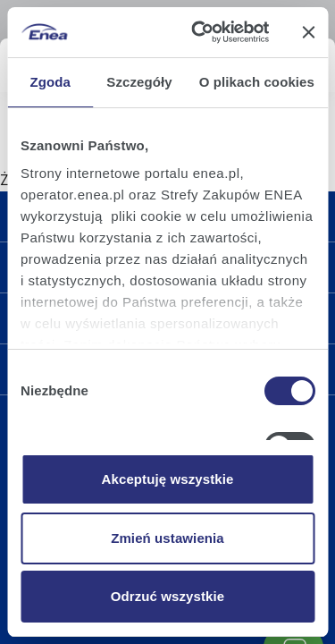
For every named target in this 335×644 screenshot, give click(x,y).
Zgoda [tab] (50, 82)
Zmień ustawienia (167, 538)
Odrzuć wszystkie (167, 596)
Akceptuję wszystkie (168, 479)
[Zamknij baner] (308, 32)
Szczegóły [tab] (139, 82)
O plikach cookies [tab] (257, 82)
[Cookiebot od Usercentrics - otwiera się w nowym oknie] (200, 32)
